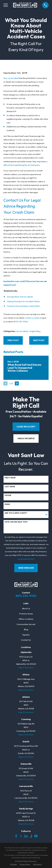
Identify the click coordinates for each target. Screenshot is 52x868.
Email (7, 504)
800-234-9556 (26, 596)
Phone (8, 495)
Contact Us (26, 640)
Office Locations (26, 619)
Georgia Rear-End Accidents (20, 297)
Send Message (26, 568)
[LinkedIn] (26, 836)
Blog (26, 629)
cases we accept (26, 427)
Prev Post (13, 340)
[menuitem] (13, 864)
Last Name (10, 487)
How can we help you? (16, 522)
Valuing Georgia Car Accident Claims (23, 301)
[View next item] (17, 383)
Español (26, 635)
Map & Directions (26, 668)
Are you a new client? (16, 513)
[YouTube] (36, 836)
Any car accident (11, 78)
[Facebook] (16, 836)
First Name (10, 478)
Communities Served (26, 624)
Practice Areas (26, 614)
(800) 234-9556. (21, 322)
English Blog (35, 331)
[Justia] (31, 836)
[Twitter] (21, 836)
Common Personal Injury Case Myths (23, 306)
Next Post (39, 340)
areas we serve (26, 438)
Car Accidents (22, 331)
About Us (26, 608)
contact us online (32, 318)
